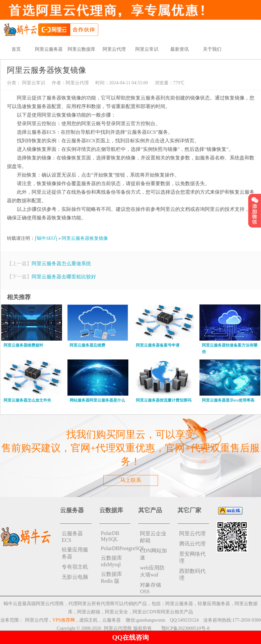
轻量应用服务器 (75, 553)
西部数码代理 (192, 574)
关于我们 (212, 49)
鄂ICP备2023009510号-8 (185, 628)
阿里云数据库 (82, 49)
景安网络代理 (192, 557)
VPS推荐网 (64, 620)
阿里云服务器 (49, 49)
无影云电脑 (75, 577)
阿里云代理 (114, 49)
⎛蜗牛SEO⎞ (46, 238)
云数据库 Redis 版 (112, 577)
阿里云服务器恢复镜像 (85, 238)
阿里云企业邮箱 (153, 537)
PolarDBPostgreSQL (116, 548)
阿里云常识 (147, 49)
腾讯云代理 (192, 544)
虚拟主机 (88, 620)
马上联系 (131, 480)
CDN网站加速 (153, 554)
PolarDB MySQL (110, 536)
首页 (16, 49)
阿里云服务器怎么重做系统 (61, 264)
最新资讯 (179, 49)
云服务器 (112, 620)
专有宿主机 (75, 567)
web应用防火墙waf (152, 571)
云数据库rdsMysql (112, 561)
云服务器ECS (72, 537)
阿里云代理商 (118, 628)
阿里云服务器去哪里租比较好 (64, 277)
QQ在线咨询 (130, 637)
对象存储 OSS (150, 588)
